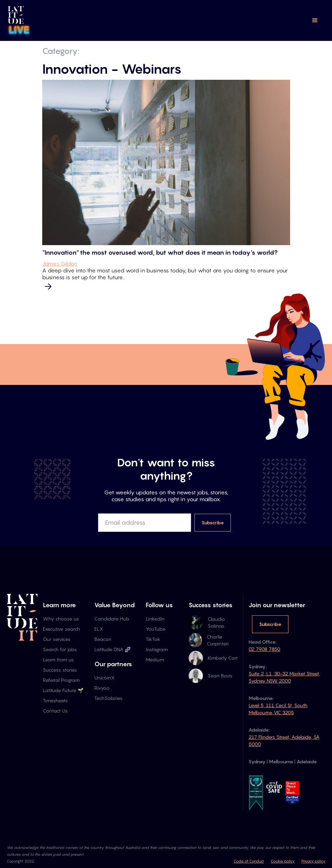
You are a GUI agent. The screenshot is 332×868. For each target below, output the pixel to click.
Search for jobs (60, 649)
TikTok (153, 639)
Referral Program (61, 680)
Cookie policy (283, 861)
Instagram (157, 649)
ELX (99, 629)
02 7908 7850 (264, 649)
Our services (57, 639)
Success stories (60, 670)
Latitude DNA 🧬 (112, 649)
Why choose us (61, 619)
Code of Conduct (249, 861)
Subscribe (270, 624)
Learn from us (58, 660)
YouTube (156, 629)
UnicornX (105, 678)
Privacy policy (313, 861)
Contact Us (55, 711)
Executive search (61, 629)
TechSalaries (108, 698)
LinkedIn (155, 619)
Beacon (103, 639)
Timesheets (55, 700)
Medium (155, 660)
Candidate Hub (112, 619)
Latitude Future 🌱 (63, 690)
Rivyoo (102, 688)
